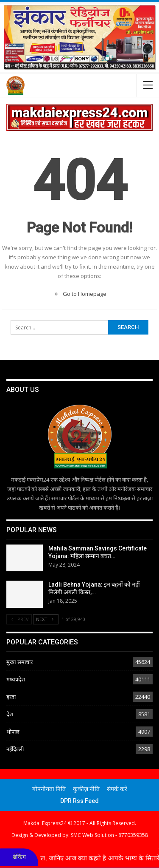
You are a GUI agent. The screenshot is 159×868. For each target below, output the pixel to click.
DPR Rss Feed (79, 801)
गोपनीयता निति (49, 789)
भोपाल (13, 732)
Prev (19, 619)
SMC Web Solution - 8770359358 (109, 835)
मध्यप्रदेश (16, 679)
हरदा (11, 697)
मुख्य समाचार (20, 662)
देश (10, 714)
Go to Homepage (79, 294)
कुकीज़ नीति (86, 789)
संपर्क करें (117, 789)
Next (46, 619)
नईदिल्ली (15, 749)
